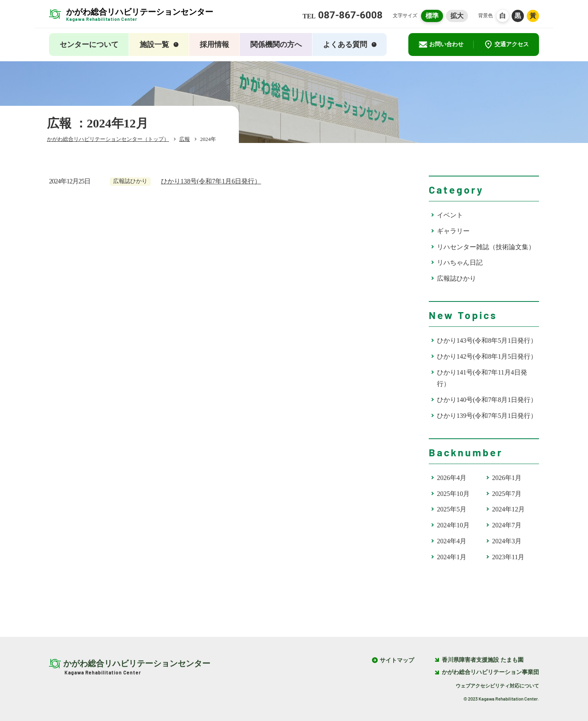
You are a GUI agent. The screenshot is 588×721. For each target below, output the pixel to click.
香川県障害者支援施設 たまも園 (479, 660)
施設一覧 (159, 45)
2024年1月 (452, 557)
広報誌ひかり (457, 278)
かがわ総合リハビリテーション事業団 (487, 673)
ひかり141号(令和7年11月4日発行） (482, 378)
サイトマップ (397, 660)
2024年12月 (508, 509)
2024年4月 (452, 541)
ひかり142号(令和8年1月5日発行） (487, 356)
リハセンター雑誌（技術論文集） (486, 247)
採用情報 (214, 45)
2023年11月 (508, 557)
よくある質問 (350, 45)
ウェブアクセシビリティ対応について (497, 686)
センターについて (89, 45)
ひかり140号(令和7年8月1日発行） (487, 400)
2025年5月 (452, 509)
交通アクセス (507, 45)
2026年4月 (452, 478)
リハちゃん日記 (460, 262)
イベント (450, 215)
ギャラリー (453, 231)
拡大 (457, 16)
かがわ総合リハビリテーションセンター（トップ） (108, 139)
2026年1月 (507, 478)
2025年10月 (453, 494)
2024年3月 (507, 541)
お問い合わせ (441, 45)
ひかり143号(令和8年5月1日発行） (487, 340)
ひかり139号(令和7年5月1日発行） (487, 416)
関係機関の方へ (276, 45)
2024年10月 (453, 525)
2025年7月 (507, 494)
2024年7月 (507, 525)
